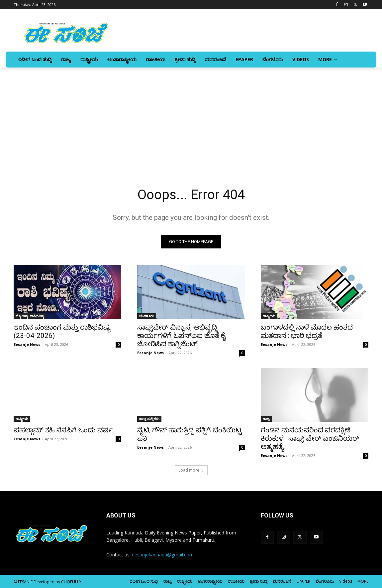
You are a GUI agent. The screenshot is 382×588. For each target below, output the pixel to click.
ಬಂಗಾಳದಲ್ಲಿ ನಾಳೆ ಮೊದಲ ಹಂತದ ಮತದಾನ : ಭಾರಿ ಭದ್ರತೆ (307, 331)
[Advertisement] (191, 117)
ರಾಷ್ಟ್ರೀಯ (269, 316)
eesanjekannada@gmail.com (163, 555)
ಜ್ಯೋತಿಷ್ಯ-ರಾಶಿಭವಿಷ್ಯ (30, 316)
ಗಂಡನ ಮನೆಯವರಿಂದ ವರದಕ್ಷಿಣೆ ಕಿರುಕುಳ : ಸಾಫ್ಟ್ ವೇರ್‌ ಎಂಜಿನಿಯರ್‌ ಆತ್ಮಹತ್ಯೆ (310, 438)
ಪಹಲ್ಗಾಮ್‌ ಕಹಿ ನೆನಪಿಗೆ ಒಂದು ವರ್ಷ (63, 430)
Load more (191, 470)
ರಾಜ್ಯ (266, 419)
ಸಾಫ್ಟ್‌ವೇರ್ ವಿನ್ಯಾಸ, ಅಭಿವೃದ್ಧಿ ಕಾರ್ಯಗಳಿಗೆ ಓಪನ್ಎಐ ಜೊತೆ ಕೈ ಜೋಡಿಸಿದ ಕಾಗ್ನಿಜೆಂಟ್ (182, 336)
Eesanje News (27, 344)
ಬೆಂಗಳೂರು (147, 316)
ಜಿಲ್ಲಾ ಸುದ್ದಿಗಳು (149, 419)
